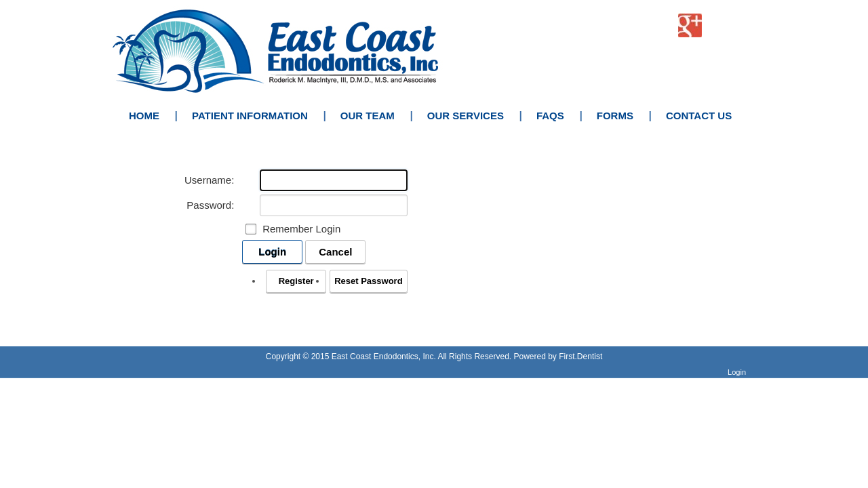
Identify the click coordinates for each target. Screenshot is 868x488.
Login (272, 252)
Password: (210, 205)
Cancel (335, 252)
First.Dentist (580, 357)
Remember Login (301, 229)
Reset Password (368, 281)
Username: (209, 180)
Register (296, 281)
